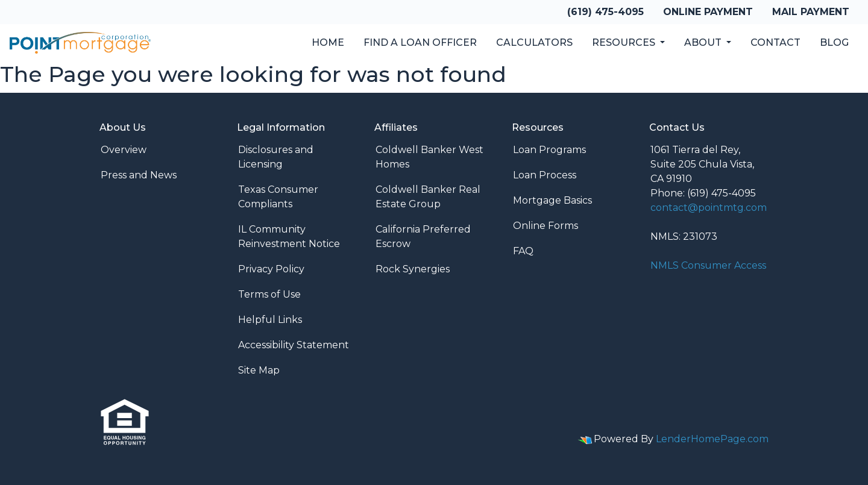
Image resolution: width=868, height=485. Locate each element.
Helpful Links (270, 320)
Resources (625, 42)
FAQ (523, 251)
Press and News (139, 175)
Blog (834, 42)
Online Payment (708, 12)
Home (328, 42)
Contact (775, 42)
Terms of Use (269, 294)
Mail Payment (811, 12)
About (704, 42)
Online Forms (546, 226)
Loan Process (545, 175)
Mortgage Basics (552, 200)
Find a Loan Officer (420, 42)
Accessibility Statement (294, 345)
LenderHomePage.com (712, 439)
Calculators (534, 42)
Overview (124, 150)
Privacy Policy (271, 269)
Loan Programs (549, 150)
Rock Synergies (413, 269)
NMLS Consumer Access (708, 265)
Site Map (259, 370)
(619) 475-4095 (605, 12)
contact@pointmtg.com (709, 208)
